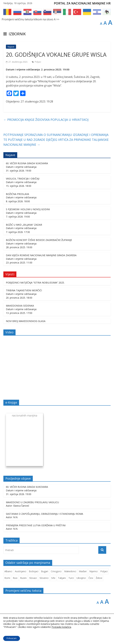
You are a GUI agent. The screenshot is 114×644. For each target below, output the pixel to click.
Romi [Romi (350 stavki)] (7, 578)
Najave (11, 47)
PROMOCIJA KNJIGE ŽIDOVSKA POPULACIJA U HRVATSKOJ (46, 120)
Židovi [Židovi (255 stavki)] (99, 578)
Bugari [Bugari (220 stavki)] (45, 571)
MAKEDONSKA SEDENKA (20, 306)
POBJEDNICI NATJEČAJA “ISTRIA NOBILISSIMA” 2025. (35, 283)
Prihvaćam (12, 638)
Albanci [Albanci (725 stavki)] (8, 571)
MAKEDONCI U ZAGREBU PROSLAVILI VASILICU (32, 502)
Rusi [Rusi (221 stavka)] (15, 578)
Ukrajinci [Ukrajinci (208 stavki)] (81, 578)
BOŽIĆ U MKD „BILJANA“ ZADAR (24, 225)
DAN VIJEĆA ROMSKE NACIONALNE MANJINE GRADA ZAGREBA (41, 255)
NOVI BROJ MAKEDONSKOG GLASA (26, 321)
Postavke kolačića (61, 627)
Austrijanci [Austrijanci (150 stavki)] (21, 571)
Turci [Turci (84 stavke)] (71, 578)
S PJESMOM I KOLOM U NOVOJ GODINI (28, 209)
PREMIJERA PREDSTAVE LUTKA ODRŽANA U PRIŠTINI (36, 525)
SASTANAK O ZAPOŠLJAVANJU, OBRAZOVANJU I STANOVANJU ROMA (45, 514)
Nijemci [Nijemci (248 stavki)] (93, 571)
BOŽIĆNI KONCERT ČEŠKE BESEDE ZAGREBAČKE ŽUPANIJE (39, 240)
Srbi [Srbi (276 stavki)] (53, 578)
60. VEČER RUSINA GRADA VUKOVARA (27, 163)
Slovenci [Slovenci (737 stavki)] (44, 578)
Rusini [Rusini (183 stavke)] (23, 578)
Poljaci (38, 62)
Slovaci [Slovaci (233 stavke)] (33, 578)
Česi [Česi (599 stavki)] (91, 578)
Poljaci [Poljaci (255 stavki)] (104, 571)
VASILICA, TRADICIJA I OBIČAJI (23, 179)
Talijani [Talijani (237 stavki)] (62, 578)
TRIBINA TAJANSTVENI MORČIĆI (24, 290)
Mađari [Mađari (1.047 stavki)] (83, 571)
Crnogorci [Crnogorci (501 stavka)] (56, 571)
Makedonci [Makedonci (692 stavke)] (70, 571)
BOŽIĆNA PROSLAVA (17, 194)
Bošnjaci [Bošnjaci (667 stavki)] (34, 571)
